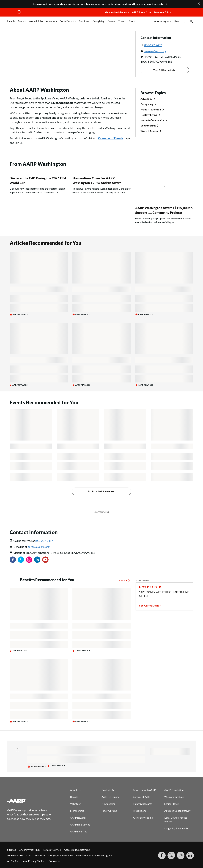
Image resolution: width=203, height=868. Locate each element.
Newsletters (108, 804)
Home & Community (152, 120)
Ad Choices (13, 861)
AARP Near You (79, 831)
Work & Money (149, 131)
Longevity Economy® (176, 828)
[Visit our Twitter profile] (21, 560)
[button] (185, 15)
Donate (74, 797)
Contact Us (108, 790)
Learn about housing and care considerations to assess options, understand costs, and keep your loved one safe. (99, 4)
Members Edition (163, 12)
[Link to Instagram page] (29, 560)
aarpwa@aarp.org (155, 51)
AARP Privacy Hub (29, 850)
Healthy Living (149, 115)
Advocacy (146, 99)
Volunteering (148, 125)
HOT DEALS (148, 587)
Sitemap (12, 850)
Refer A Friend (109, 811)
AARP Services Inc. (143, 818)
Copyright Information (61, 855)
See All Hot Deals (149, 605)
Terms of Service (52, 850)
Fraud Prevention (151, 109)
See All (123, 580)
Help (176, 21)
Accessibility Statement (77, 850)
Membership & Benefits (117, 12)
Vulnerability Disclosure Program (94, 855)
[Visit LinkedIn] (190, 855)
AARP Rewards (78, 818)
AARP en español (162, 21)
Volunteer (75, 804)
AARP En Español (111, 797)
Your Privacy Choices (34, 861)
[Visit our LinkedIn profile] (37, 560)
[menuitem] (11, 23)
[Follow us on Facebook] (13, 560)
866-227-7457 (153, 45)
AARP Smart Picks (142, 12)
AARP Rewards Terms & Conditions (26, 855)
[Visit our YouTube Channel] (45, 560)
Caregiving (147, 104)
